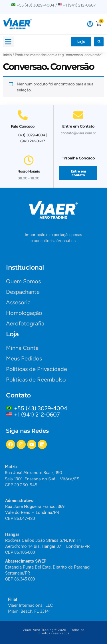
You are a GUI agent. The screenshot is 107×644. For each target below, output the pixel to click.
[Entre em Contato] (78, 113)
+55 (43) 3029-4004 (42, 408)
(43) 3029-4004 (32, 135)
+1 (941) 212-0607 (37, 415)
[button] (8, 42)
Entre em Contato (78, 124)
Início (7, 55)
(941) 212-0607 (33, 141)
